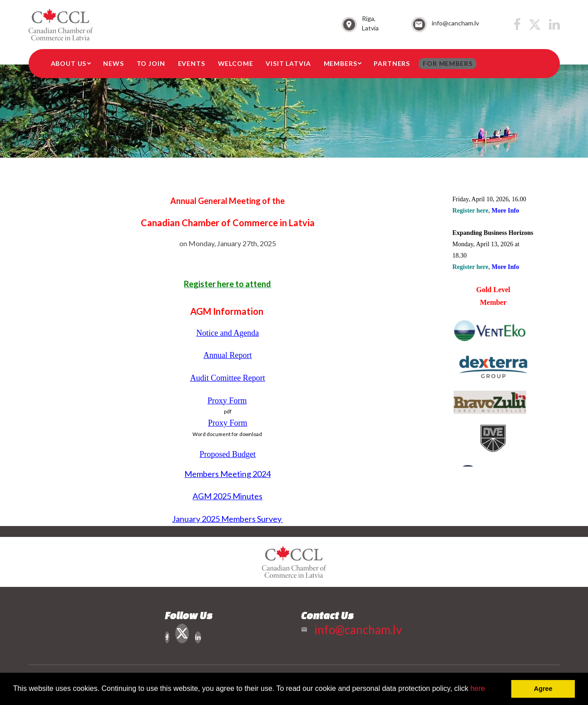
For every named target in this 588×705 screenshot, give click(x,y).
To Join (151, 63)
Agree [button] (543, 689)
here (478, 688)
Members (341, 63)
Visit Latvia (288, 63)
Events (192, 63)
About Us (69, 63)
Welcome (236, 63)
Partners (392, 63)
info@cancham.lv (455, 23)
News (113, 63)
